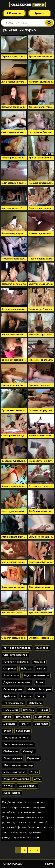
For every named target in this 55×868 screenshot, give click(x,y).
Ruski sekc (42, 648)
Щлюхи (43, 710)
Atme (37, 779)
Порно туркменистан (16, 738)
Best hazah (41, 724)
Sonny (41, 696)
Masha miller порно (39, 689)
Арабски (26, 696)
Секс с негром (27, 786)
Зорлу (34, 772)
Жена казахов (12, 793)
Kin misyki (29, 751)
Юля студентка (13, 758)
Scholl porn (23, 731)
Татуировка (23, 717)
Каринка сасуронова (16, 779)
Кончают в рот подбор (17, 648)
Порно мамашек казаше (18, 745)
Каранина (33, 758)
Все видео (14, 13)
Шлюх (7, 717)
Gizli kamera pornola (15, 655)
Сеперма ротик (13, 689)
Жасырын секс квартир (18, 765)
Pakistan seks (11, 676)
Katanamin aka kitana (16, 662)
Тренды (40, 13)
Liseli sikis (28, 710)
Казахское (27, 5)
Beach (7, 731)
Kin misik (8, 786)
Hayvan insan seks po (37, 676)
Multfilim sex (43, 717)
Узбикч (25, 724)
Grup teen (10, 669)
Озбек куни (11, 710)
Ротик (40, 682)
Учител (41, 669)
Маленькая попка (14, 772)
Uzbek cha (35, 703)
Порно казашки (12, 864)
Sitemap (49, 864)
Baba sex (26, 669)
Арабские (9, 696)
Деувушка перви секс (17, 682)
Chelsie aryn (10, 751)
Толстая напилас (13, 703)
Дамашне (9, 724)
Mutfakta (39, 662)
